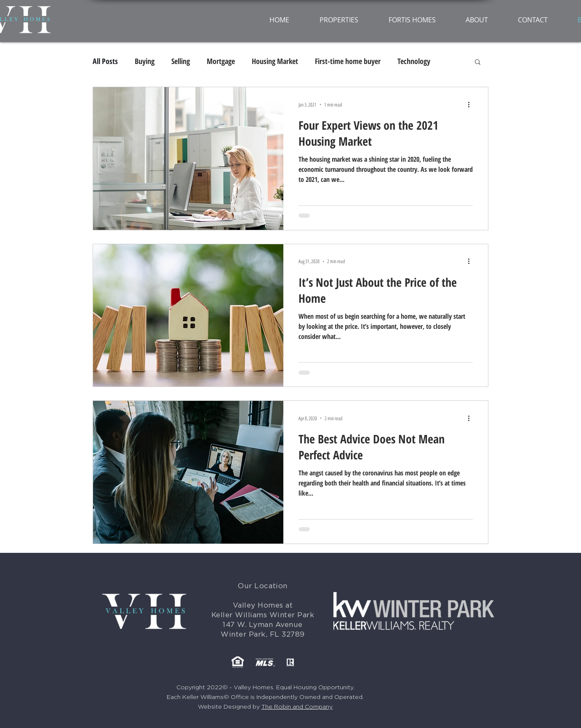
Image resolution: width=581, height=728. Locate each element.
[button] (478, 63)
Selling (181, 61)
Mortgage (221, 61)
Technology (414, 61)
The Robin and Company (297, 707)
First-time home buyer (348, 61)
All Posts (105, 61)
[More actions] (472, 104)
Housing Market (275, 61)
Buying (145, 61)
